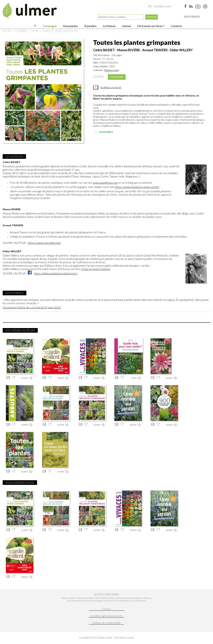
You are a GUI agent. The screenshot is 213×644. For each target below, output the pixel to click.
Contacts (176, 26)
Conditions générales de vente (106, 616)
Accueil (7, 31)
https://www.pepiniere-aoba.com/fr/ (137, 187)
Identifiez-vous (162, 6)
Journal (126, 26)
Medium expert (112, 70)
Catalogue (50, 26)
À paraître (90, 26)
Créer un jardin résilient (96, 269)
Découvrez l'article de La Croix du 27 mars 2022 (32, 307)
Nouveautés (70, 26)
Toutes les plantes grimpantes (60, 31)
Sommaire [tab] (104, 132)
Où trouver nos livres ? (151, 26)
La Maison (109, 26)
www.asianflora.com (105, 183)
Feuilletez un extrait (111, 87)
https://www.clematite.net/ (44, 243)
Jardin (35, 31)
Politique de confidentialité (106, 623)
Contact (107, 609)
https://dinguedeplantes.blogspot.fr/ (56, 273)
